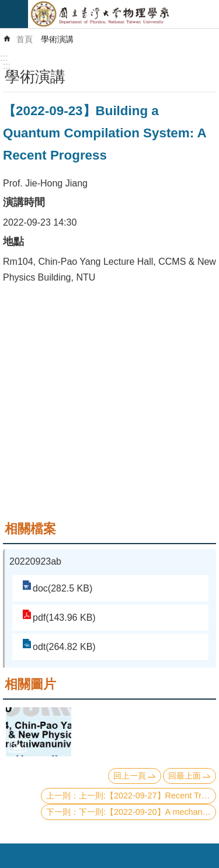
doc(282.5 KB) (62, 588)
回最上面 (185, 776)
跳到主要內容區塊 (6, 6)
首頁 (25, 39)
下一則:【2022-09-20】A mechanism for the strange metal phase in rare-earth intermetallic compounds (147, 812)
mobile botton (14, 14)
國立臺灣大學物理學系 (124, 14)
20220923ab (35, 561)
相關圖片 (30, 684)
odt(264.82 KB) (64, 647)
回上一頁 (130, 776)
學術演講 (57, 39)
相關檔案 (30, 529)
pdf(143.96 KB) (64, 618)
